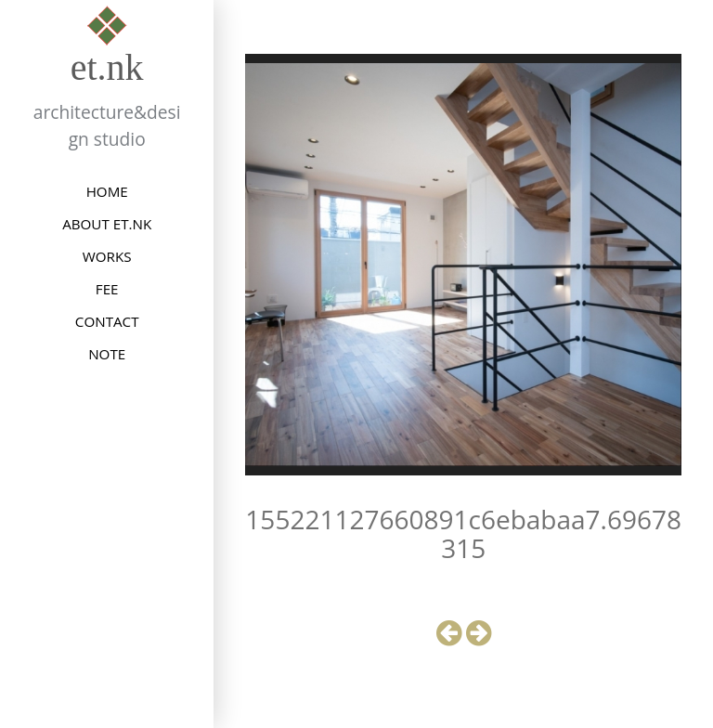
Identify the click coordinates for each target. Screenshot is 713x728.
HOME (107, 191)
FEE (107, 289)
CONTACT (107, 321)
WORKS (107, 256)
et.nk (107, 67)
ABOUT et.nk (107, 224)
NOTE (107, 354)
